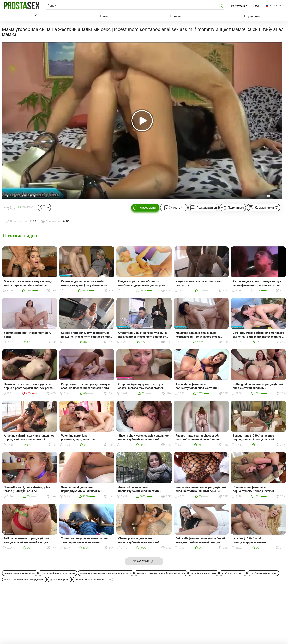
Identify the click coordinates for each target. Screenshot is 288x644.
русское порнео (60, 579)
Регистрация (239, 6)
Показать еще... (144, 561)
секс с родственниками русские (24, 579)
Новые (103, 16)
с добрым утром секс (263, 573)
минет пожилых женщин (20, 573)
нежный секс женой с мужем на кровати (106, 573)
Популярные (251, 16)
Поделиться (236, 208)
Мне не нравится (12, 208)
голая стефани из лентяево (58, 573)
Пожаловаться (207, 208)
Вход (256, 6)
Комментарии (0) (267, 208)
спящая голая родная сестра (93, 579)
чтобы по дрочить (233, 573)
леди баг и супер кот (203, 573)
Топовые (175, 16)
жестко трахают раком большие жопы (161, 573)
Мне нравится (6, 208)
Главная (37, 16)
